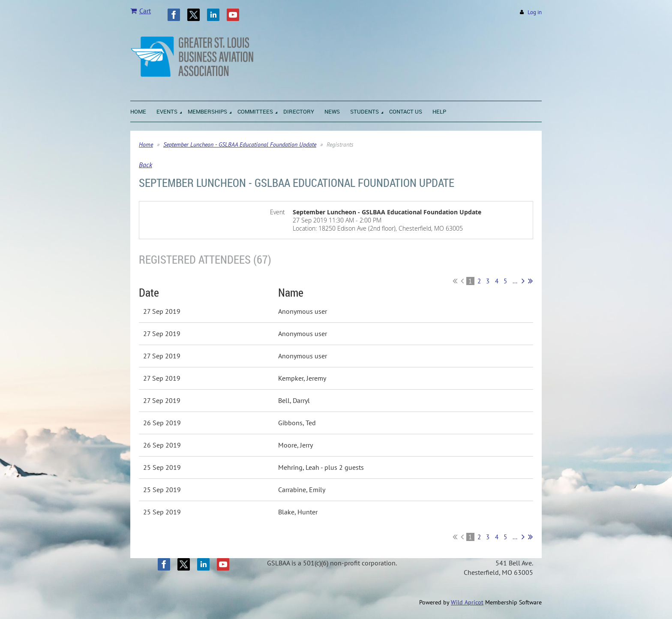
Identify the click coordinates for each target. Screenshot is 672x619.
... (515, 281)
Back (145, 165)
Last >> (530, 281)
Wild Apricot (467, 602)
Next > (523, 281)
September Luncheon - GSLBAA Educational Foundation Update (240, 144)
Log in (535, 12)
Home (146, 144)
